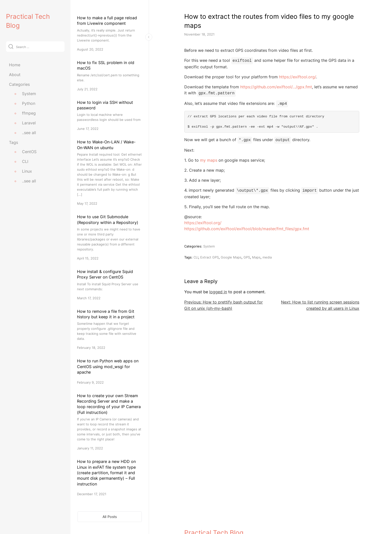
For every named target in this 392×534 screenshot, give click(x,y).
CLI (25, 161)
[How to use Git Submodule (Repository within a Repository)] (110, 237)
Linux (27, 171)
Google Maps (231, 255)
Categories (19, 84)
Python (29, 103)
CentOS (29, 152)
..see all (29, 133)
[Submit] (11, 46)
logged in (218, 289)
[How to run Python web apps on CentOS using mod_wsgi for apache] (110, 371)
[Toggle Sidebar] (149, 37)
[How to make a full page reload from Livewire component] (110, 33)
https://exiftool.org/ (297, 76)
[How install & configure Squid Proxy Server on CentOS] (110, 285)
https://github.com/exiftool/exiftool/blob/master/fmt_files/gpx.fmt (247, 226)
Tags (13, 142)
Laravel (29, 123)
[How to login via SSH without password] (110, 115)
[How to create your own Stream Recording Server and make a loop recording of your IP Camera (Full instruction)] (110, 422)
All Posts (110, 517)
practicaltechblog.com (203, 519)
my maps (209, 158)
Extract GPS (209, 255)
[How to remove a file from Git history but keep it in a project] (110, 329)
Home (15, 65)
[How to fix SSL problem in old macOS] (110, 76)
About (15, 75)
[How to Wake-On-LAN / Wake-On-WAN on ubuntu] (110, 173)
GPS (247, 255)
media (267, 255)
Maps (256, 255)
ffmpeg (29, 113)
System (29, 94)
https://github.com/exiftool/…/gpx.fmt (276, 86)
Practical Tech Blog (214, 509)
